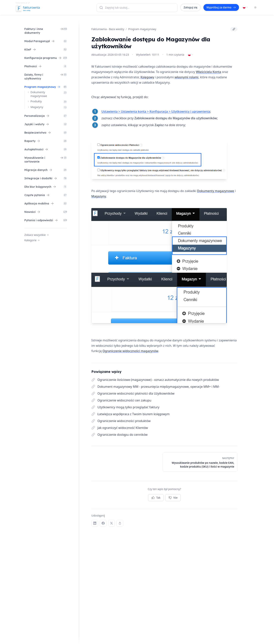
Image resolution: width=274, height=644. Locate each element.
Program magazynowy (142, 29)
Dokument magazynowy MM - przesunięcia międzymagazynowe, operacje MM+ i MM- (159, 387)
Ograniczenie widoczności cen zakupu (124, 400)
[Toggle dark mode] (255, 7)
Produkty (36, 101)
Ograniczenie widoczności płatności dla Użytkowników (136, 393)
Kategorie (32, 240)
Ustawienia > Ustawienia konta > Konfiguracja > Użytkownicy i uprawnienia (156, 111)
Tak (156, 498)
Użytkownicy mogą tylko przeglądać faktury (128, 407)
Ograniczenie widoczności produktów (124, 421)
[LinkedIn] (95, 523)
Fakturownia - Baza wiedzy (108, 29)
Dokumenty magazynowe (39, 94)
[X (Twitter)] (112, 523)
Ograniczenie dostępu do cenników (123, 435)
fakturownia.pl (23, 3)
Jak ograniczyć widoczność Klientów (123, 428)
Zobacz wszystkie (37, 235)
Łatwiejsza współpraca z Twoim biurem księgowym (133, 414)
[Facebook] (103, 523)
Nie (173, 498)
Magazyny (37, 107)
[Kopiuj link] (234, 29)
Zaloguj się (190, 7)
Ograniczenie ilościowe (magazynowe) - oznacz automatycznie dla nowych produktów (158, 380)
